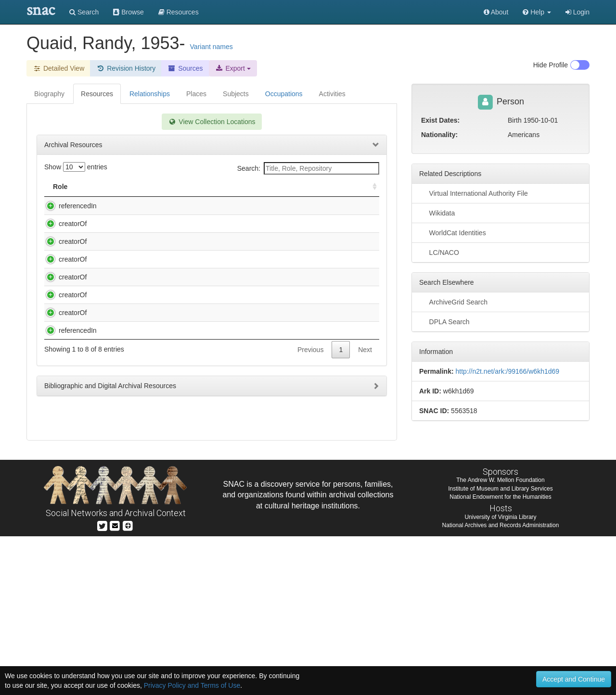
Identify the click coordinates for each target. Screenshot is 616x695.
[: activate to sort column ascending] (371, 187)
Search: (308, 168)
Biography (49, 94)
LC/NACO (439, 252)
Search (84, 12)
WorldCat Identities (453, 232)
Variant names (212, 47)
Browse (128, 12)
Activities (332, 94)
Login (577, 12)
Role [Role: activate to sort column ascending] (60, 187)
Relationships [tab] (150, 94)
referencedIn (68, 206)
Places (196, 94)
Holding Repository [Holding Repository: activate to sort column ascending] (299, 187)
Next (365, 532)
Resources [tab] (97, 94)
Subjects (236, 94)
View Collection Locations (212, 122)
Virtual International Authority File (474, 193)
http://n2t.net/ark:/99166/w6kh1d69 (507, 371)
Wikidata (437, 213)
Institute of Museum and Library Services (500, 647)
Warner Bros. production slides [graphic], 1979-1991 (174, 504)
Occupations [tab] (284, 94)
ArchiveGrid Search (453, 302)
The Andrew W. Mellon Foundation (500, 639)
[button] (537, 12)
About (496, 12)
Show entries (76, 167)
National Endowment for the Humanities (500, 655)
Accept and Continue (574, 679)
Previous (310, 532)
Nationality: (439, 135)
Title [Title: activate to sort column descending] (108, 187)
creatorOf (63, 233)
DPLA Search (444, 321)
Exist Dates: (440, 120)
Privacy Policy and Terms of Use (192, 685)
